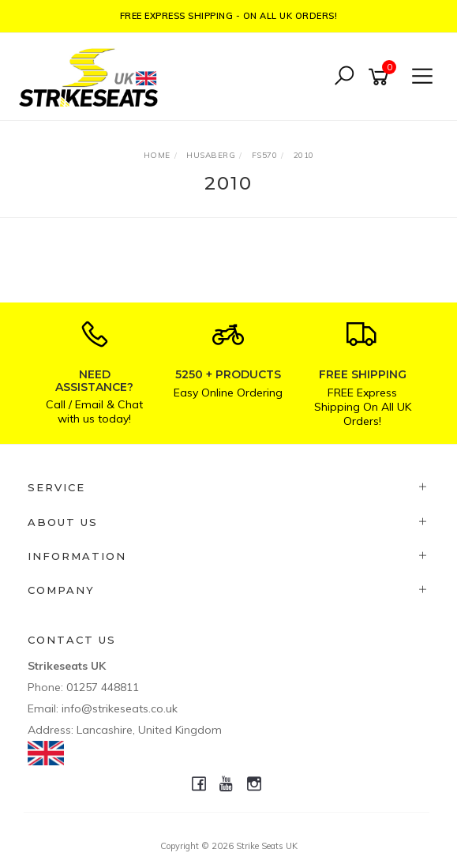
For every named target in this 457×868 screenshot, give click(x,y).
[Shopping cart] (381, 77)
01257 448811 (103, 687)
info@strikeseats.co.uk (120, 708)
